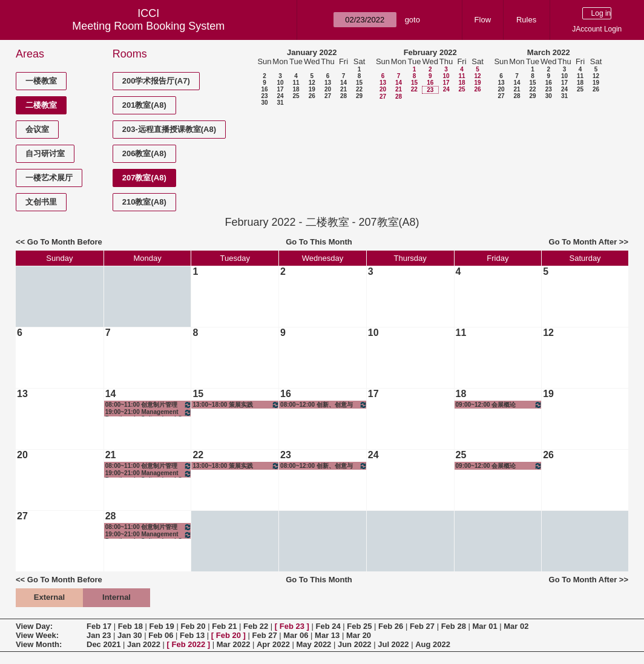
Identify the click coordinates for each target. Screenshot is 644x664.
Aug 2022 (433, 644)
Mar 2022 (234, 644)
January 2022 (312, 52)
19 (312, 89)
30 (264, 103)
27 (328, 96)
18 (296, 89)
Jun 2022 (355, 644)
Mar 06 (296, 635)
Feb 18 (130, 626)
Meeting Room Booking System (148, 26)
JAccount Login (597, 29)
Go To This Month (319, 242)
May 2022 (314, 644)
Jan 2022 (144, 644)
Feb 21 (224, 626)
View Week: (37, 635)
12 (312, 83)
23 (264, 96)
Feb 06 (161, 635)
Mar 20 (359, 635)
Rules (526, 20)
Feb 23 (292, 626)
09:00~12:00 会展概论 (499, 405)
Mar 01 (485, 626)
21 (343, 89)
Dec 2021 (103, 644)
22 (359, 89)
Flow (483, 20)
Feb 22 (256, 626)
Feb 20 (193, 626)
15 (359, 83)
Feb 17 (99, 626)
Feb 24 (328, 626)
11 (296, 83)
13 (328, 83)
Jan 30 (130, 635)
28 (343, 96)
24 (280, 96)
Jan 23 (99, 635)
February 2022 (430, 52)
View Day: (34, 626)
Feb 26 (391, 626)
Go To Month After (583, 242)
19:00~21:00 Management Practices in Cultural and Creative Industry (149, 413)
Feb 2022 (189, 644)
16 (264, 89)
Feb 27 (422, 626)
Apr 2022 (273, 644)
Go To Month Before (65, 242)
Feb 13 (192, 635)
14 (343, 83)
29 (359, 96)
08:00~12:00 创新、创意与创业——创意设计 (324, 405)
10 (280, 83)
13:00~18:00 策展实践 (236, 405)
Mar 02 (516, 626)
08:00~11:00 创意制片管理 (149, 405)
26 (312, 96)
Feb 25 (359, 626)
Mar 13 (327, 635)
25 (296, 96)
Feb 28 (454, 626)
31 (280, 103)
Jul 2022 (393, 644)
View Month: (39, 644)
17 (280, 89)
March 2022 (549, 52)
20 (328, 89)
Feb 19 (162, 626)
